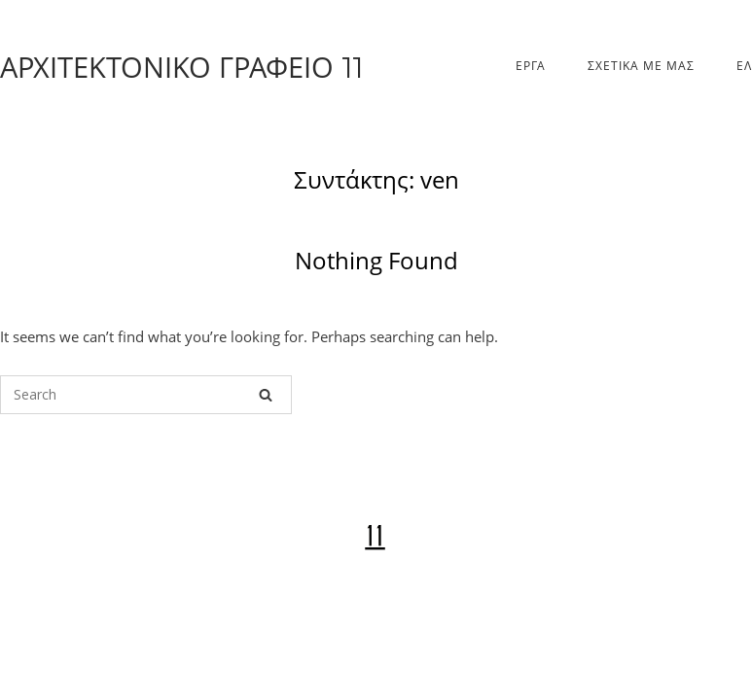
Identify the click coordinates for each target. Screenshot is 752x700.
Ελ (744, 66)
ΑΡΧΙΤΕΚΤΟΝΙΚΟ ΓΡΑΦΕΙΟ (181, 67)
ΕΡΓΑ (531, 66)
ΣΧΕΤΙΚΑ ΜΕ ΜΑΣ (641, 66)
